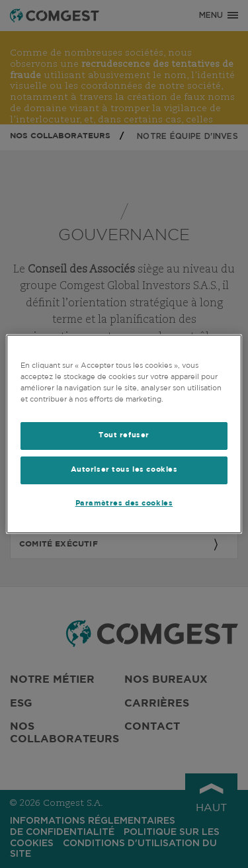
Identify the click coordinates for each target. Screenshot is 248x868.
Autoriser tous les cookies (124, 470)
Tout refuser (124, 435)
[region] (124, 434)
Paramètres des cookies (124, 503)
